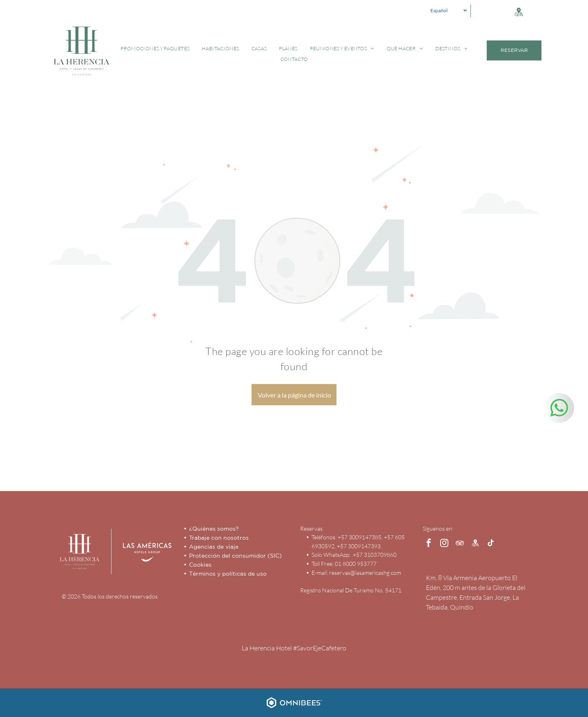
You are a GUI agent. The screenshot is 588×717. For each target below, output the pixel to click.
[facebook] (429, 544)
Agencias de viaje (214, 547)
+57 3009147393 (359, 546)
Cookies (200, 565)
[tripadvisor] (460, 544)
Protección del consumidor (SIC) (235, 556)
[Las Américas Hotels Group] (141, 552)
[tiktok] (491, 544)
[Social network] (519, 13)
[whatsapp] (559, 409)
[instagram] (444, 544)
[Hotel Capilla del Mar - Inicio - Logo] (80, 552)
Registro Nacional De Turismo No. (342, 590)
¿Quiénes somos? (214, 529)
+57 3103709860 (374, 555)
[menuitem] (155, 49)
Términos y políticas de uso (228, 574)
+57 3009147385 (360, 537)
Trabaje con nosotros (219, 538)
